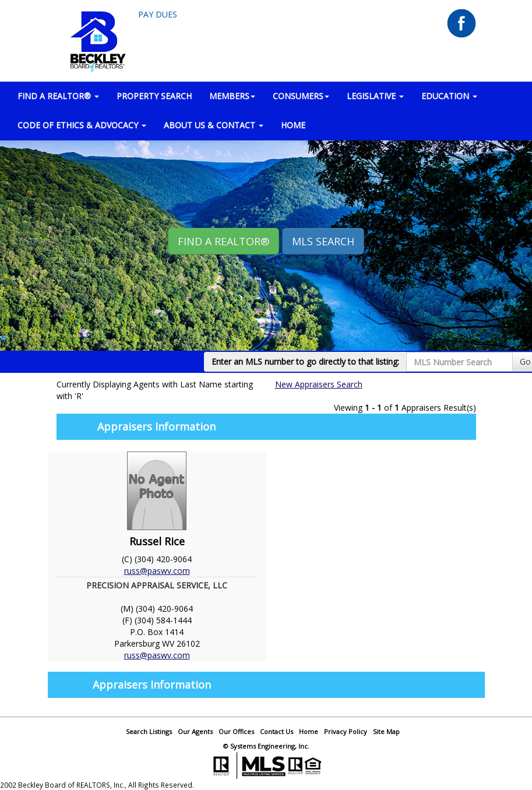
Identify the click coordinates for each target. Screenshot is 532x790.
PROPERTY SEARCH (154, 96)
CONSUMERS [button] (301, 96)
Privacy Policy (346, 731)
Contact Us (276, 731)
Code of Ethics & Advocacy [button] (82, 125)
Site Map (386, 731)
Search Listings (149, 731)
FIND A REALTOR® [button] (58, 96)
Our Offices (236, 731)
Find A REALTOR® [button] (223, 241)
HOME (293, 125)
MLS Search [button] (323, 241)
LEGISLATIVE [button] (375, 96)
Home (309, 731)
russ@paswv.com (157, 571)
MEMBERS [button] (232, 96)
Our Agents (195, 731)
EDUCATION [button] (449, 96)
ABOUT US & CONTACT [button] (214, 125)
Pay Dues (158, 14)
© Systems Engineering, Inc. (266, 746)
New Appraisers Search (319, 384)
